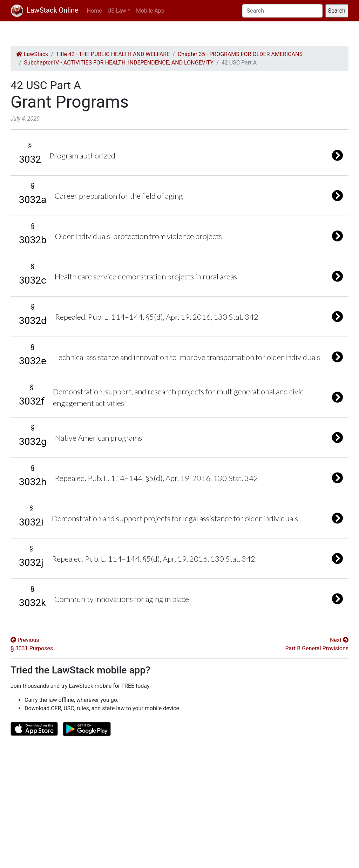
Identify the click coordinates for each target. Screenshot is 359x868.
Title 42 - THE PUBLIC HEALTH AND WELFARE (113, 54)
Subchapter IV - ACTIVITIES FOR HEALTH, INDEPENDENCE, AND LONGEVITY (119, 63)
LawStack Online (45, 10)
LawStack (32, 54)
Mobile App (150, 11)
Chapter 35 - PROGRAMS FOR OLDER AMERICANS (240, 54)
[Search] (282, 11)
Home (94, 11)
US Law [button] (117, 11)
